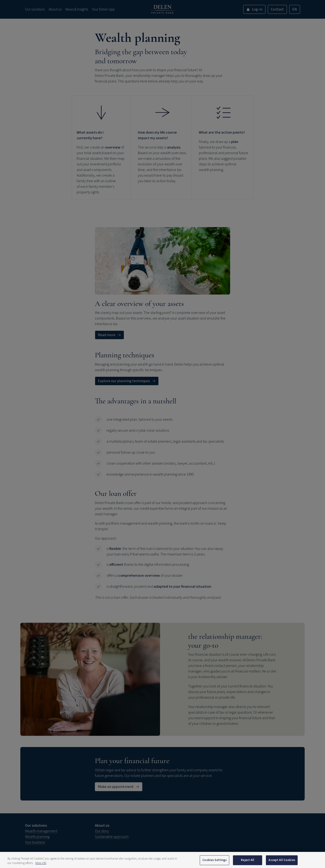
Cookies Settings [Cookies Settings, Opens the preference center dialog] (214, 862)
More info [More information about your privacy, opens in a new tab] (41, 865)
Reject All (248, 862)
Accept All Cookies (282, 862)
